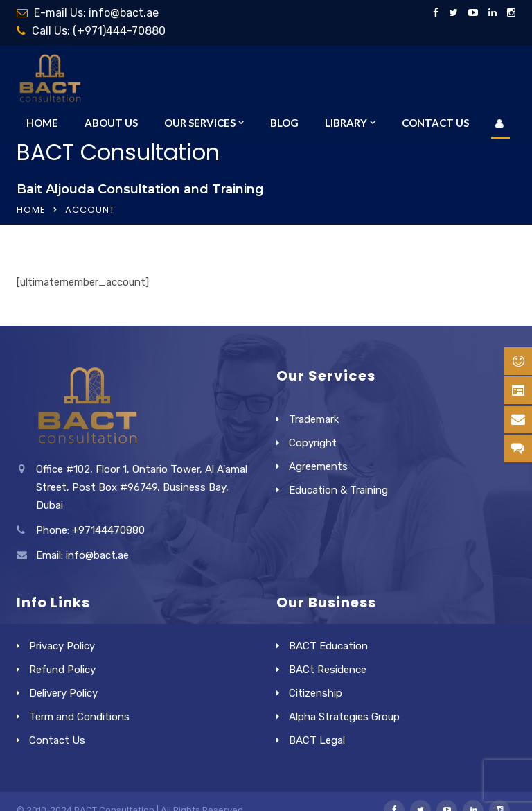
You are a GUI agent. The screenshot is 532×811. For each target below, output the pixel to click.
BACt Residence (328, 670)
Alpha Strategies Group (344, 717)
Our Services (200, 123)
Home (42, 123)
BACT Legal (317, 740)
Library (346, 123)
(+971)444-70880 (119, 31)
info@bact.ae (124, 13)
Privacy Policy (62, 646)
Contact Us (435, 123)
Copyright (313, 443)
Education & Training (338, 490)
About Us (111, 123)
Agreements (318, 466)
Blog (284, 123)
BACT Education (328, 646)
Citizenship (316, 693)
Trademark (314, 419)
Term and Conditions (79, 717)
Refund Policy (62, 670)
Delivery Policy (63, 693)
